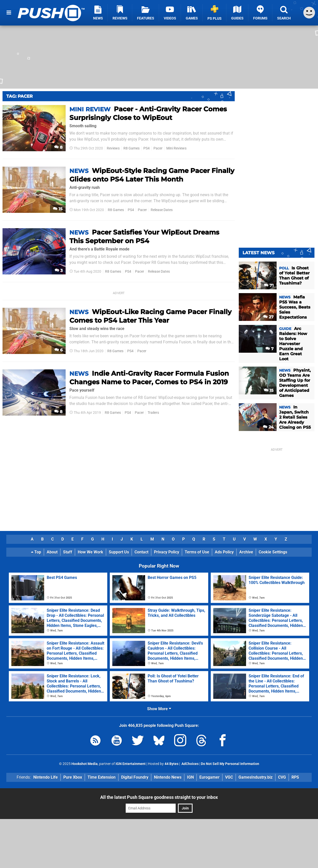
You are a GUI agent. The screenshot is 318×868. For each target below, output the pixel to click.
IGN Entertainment (131, 764)
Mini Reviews (176, 148)
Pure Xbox (73, 777)
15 (58, 209)
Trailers (153, 413)
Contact (141, 552)
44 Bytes (171, 764)
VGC (229, 777)
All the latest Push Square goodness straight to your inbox (159, 797)
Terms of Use (197, 552)
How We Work (90, 552)
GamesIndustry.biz (256, 777)
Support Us (119, 552)
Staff (68, 552)
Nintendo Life (46, 777)
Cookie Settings (273, 552)
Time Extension (102, 777)
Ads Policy (224, 552)
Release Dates (162, 210)
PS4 (147, 148)
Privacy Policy (167, 552)
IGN (190, 777)
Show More (159, 709)
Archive (246, 552)
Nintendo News (168, 777)
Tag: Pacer (20, 96)
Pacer (158, 148)
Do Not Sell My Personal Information (230, 764)
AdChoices (190, 764)
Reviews (113, 148)
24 (268, 427)
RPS (295, 777)
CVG (282, 777)
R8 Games (131, 148)
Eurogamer (209, 777)
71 (269, 285)
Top (36, 552)
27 (268, 317)
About (52, 552)
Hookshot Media (85, 764)
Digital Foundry (135, 777)
